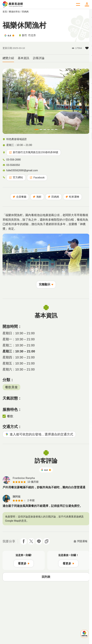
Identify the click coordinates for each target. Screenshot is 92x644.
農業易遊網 (13, 4)
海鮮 (37, 197)
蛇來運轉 (72, 197)
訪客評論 (39, 58)
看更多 (24, 564)
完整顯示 (46, 284)
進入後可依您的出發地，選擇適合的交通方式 (39, 434)
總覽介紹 (8, 58)
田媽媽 (25, 12)
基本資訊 (23, 58)
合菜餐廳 (20, 197)
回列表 (46, 577)
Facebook (37, 178)
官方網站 (16, 177)
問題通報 (80, 541)
